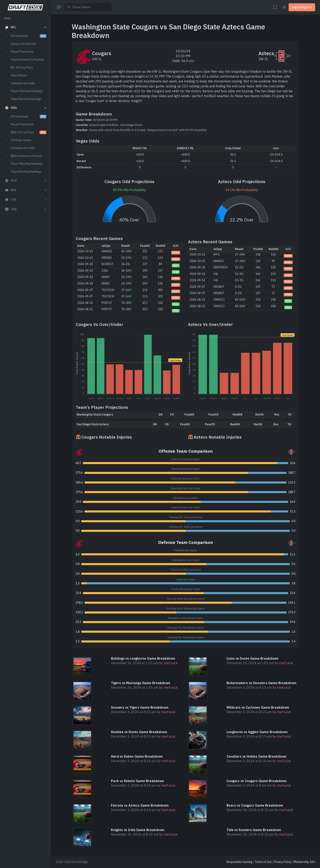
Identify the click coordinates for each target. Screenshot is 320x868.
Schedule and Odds (23, 83)
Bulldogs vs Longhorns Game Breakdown (143, 658)
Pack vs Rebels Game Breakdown (137, 781)
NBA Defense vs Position (26, 156)
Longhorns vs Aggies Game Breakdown (257, 732)
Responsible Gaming (239, 862)
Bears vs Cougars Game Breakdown (255, 805)
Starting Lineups (21, 140)
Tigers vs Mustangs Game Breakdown (141, 683)
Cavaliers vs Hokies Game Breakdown (256, 756)
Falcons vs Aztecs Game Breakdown (140, 805)
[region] (25, 439)
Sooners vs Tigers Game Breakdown (140, 707)
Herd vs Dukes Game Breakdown (137, 756)
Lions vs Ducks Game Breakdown (252, 658)
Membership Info (304, 862)
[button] (25, 27)
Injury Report (19, 75)
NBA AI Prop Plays (28, 132)
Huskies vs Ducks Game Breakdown (139, 732)
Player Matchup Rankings (27, 91)
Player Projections (22, 52)
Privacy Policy (283, 862)
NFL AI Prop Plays (22, 68)
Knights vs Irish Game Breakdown (138, 830)
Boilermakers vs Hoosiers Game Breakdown (261, 683)
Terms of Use (263, 862)
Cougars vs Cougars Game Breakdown (257, 781)
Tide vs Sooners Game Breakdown (254, 830)
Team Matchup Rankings (26, 99)
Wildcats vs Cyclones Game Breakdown (258, 707)
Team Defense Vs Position (27, 60)
